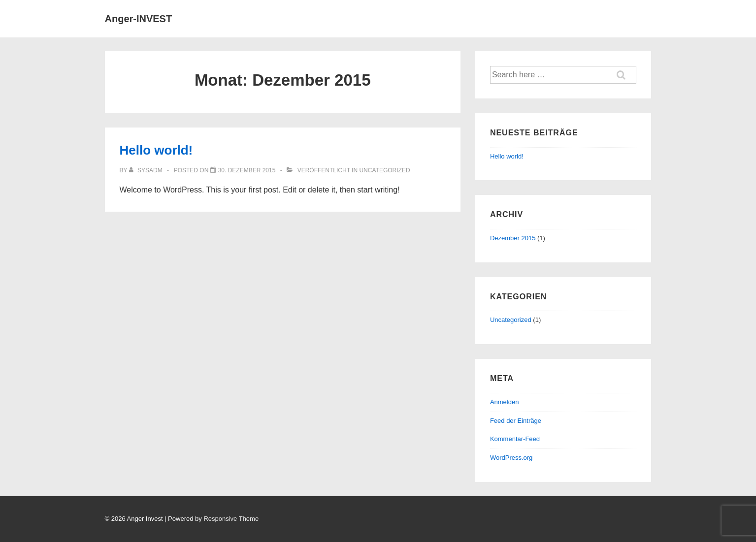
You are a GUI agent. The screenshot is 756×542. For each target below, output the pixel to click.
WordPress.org (511, 458)
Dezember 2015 (513, 238)
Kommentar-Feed (515, 439)
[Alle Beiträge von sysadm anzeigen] (147, 170)
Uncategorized (384, 170)
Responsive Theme (231, 519)
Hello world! (156, 150)
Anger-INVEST (139, 19)
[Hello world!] (247, 170)
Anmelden (505, 402)
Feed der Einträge (516, 421)
